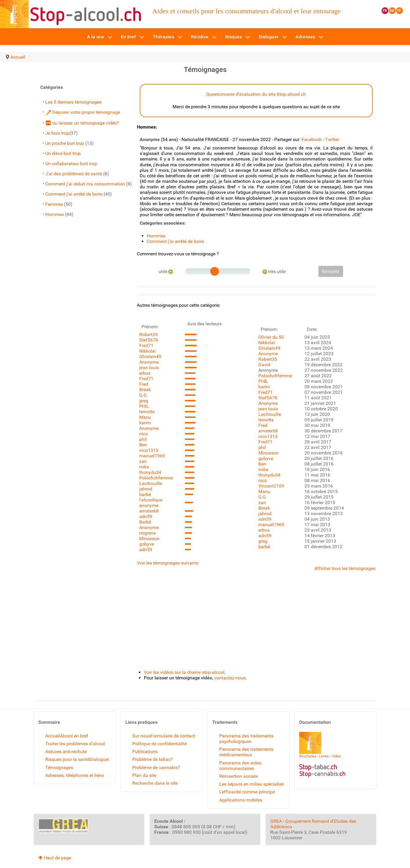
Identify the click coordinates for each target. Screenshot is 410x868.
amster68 (149, 511)
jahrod (146, 489)
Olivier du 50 (271, 337)
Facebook (312, 139)
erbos (145, 373)
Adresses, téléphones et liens (75, 775)
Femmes (54, 204)
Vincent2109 (271, 486)
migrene (147, 533)
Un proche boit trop (65, 143)
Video (336, 756)
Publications (145, 751)
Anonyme (149, 362)
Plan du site (144, 775)
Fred (144, 384)
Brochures (308, 756)
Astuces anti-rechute (66, 751)
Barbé (145, 522)
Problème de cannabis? (156, 767)
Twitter (332, 139)
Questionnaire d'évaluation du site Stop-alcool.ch (256, 94)
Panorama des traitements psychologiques (246, 739)
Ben (143, 445)
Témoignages (59, 767)
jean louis (149, 368)
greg (144, 401)
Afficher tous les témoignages (345, 568)
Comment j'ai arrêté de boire (74, 194)
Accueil (53, 736)
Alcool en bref (74, 736)
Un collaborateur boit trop (71, 164)
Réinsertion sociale (238, 776)
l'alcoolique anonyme (151, 503)
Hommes (55, 214)
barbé (145, 494)
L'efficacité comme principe (247, 792)
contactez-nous (230, 678)
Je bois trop (57, 133)
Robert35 (148, 334)
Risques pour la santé (67, 759)
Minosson (149, 538)
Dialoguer (99, 759)
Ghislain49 (150, 357)
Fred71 (146, 345)
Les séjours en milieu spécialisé (251, 784)
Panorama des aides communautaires (240, 766)
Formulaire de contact (173, 736)
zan (143, 461)
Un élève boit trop (63, 153)
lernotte (147, 412)
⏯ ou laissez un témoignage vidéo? (82, 123)
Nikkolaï (147, 351)
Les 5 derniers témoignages (73, 102)
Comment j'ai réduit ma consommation (85, 184)
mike (144, 467)
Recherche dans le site (155, 783)
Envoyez (331, 271)
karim (145, 423)
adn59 (146, 516)
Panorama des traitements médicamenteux (246, 752)
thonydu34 (150, 472)
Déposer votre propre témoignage (83, 112)
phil (143, 439)
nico (144, 434)
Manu (145, 417)
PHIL (144, 406)
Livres (324, 756)
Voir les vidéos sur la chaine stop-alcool (184, 672)
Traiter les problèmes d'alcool (75, 744)
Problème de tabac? (153, 759)
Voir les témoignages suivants (168, 563)
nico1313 (149, 450)
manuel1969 (152, 456)
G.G (143, 395)
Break (145, 390)
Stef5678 (149, 340)
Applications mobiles (241, 800)
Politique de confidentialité (159, 744)
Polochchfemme (156, 478)
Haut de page (55, 858)
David (264, 365)
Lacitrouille (150, 483)
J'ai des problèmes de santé (74, 174)
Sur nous (141, 736)
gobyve (147, 544)
